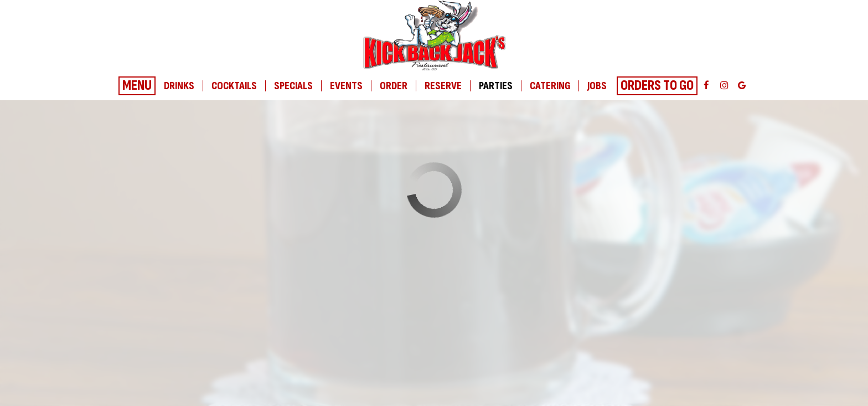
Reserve (443, 86)
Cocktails (234, 86)
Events (346, 86)
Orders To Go (657, 86)
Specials (293, 86)
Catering (550, 86)
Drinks (179, 86)
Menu (137, 86)
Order (394, 86)
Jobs (597, 86)
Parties (496, 86)
